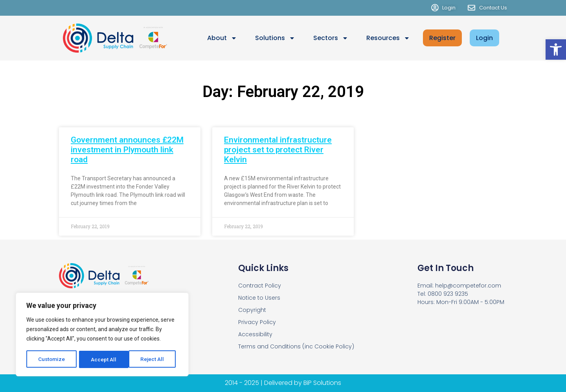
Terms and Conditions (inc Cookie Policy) (296, 346)
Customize (52, 359)
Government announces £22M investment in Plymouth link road (127, 150)
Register (442, 38)
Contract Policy (260, 286)
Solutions (275, 38)
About (222, 38)
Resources (388, 38)
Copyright (252, 310)
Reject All (104, 359)
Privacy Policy (257, 322)
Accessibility (255, 334)
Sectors (331, 38)
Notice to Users (259, 298)
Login (484, 38)
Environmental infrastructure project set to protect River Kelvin (278, 150)
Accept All (154, 359)
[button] (556, 49)
